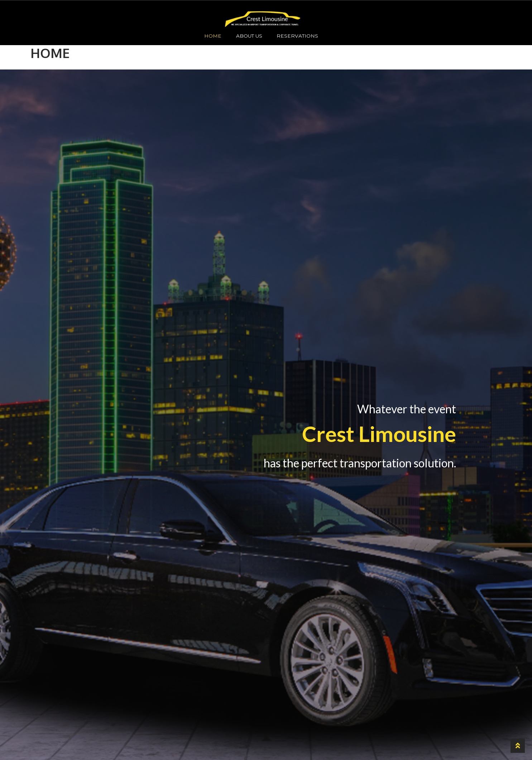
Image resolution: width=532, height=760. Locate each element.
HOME (213, 36)
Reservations (297, 36)
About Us (249, 36)
